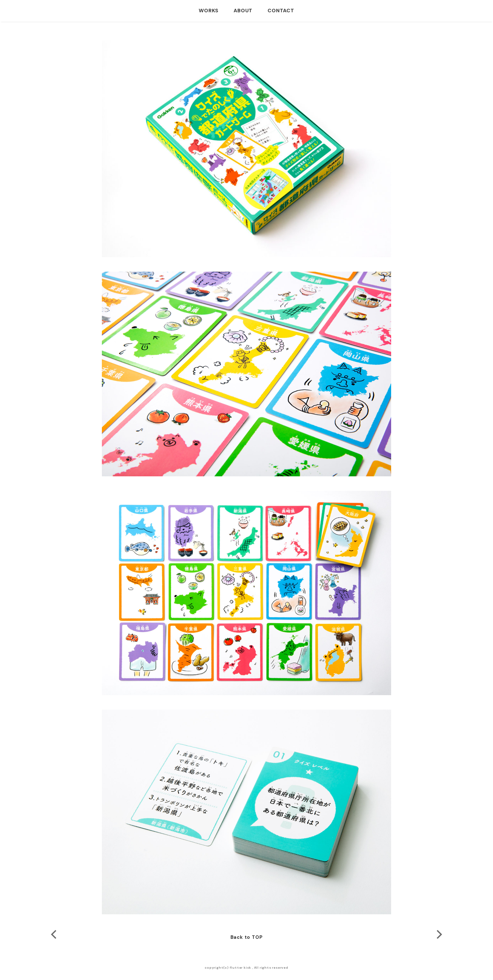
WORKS (209, 11)
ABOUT (243, 11)
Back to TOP (247, 937)
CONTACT (281, 11)
